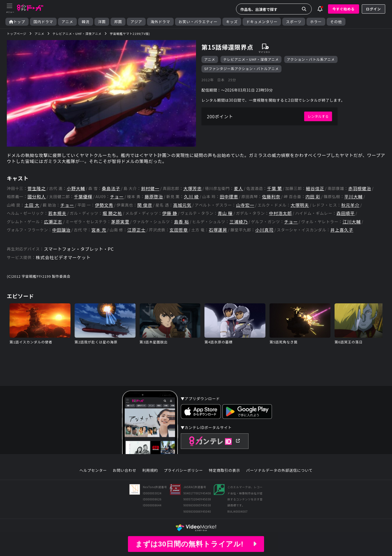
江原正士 (137, 230)
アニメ (67, 22)
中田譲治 (61, 230)
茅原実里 (120, 222)
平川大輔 (353, 197)
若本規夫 (57, 213)
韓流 (86, 22)
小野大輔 (76, 188)
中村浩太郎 (280, 213)
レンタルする (318, 116)
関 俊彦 (145, 205)
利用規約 (150, 470)
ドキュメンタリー (262, 22)
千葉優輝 (83, 197)
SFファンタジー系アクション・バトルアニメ (241, 69)
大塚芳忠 (193, 188)
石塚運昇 (218, 230)
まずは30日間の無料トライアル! (196, 544)
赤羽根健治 (360, 188)
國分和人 (37, 197)
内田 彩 (313, 197)
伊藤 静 (170, 213)
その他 (336, 22)
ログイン (373, 9)
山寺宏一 (245, 205)
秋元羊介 (350, 205)
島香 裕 (181, 222)
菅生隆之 (37, 188)
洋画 (102, 22)
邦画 (118, 22)
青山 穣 (225, 213)
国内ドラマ (43, 22)
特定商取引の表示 (224, 470)
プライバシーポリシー (183, 470)
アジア (136, 22)
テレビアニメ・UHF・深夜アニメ (251, 59)
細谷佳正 (315, 188)
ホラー (316, 22)
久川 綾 (192, 197)
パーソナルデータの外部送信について (279, 470)
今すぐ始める (344, 9)
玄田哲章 (179, 230)
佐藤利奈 (271, 197)
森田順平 (346, 213)
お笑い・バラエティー (198, 22)
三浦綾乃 (239, 222)
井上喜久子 (342, 230)
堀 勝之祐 (112, 213)
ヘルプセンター (93, 470)
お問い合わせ (124, 470)
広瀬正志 (53, 222)
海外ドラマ (160, 22)
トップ (17, 22)
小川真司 (264, 230)
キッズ (232, 22)
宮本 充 (99, 230)
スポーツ (294, 22)
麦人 (238, 188)
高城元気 (182, 205)
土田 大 (32, 205)
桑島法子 (111, 188)
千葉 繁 (275, 188)
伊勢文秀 (104, 205)
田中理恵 (229, 197)
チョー (117, 197)
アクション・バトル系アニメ (311, 59)
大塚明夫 (300, 205)
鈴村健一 (150, 188)
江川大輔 (352, 222)
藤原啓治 (154, 197)
